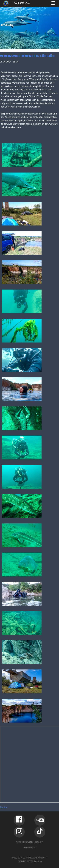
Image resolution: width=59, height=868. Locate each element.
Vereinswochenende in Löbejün (27, 56)
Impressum (32, 858)
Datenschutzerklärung (30, 861)
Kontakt (42, 858)
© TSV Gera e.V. (19, 858)
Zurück (4, 807)
